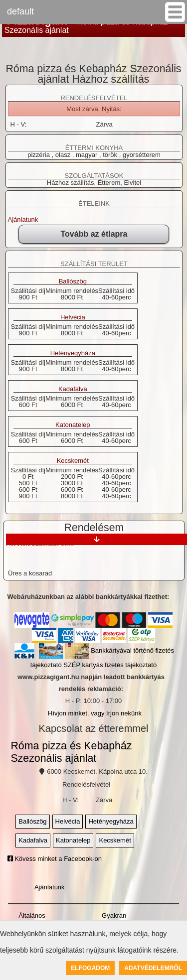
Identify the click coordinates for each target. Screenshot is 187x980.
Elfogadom (90, 968)
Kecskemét (73, 461)
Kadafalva (73, 389)
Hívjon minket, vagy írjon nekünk (95, 713)
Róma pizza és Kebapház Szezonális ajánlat (71, 752)
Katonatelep (73, 425)
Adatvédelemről (153, 968)
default (20, 11)
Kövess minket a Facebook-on (55, 859)
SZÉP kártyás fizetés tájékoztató (110, 665)
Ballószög (73, 281)
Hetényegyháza (73, 353)
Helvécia (73, 317)
